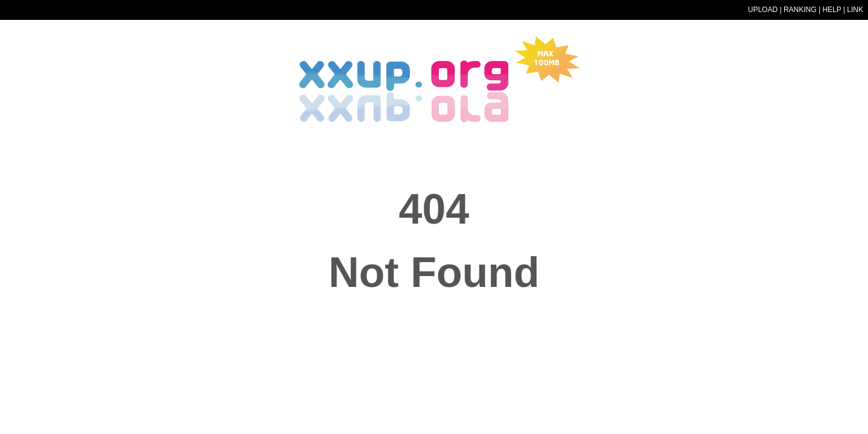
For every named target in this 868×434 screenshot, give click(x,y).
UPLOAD (763, 10)
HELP (832, 10)
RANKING (800, 10)
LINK (855, 10)
